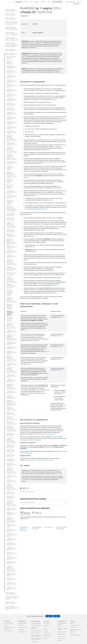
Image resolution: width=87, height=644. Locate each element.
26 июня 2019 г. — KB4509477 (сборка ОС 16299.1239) (12, 247)
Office (31, 2)
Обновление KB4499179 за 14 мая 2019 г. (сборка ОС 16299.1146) (11, 286)
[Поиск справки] (78, 2)
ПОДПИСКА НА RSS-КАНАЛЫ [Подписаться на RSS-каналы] (28, 492)
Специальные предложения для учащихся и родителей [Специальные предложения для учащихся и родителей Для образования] (37, 639)
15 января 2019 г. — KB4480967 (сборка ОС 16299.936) (12, 348)
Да (49, 616)
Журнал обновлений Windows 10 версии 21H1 (11, 18)
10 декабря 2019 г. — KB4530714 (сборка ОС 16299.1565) (12, 144)
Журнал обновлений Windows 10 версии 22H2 (11, 10)
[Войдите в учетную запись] (81, 2)
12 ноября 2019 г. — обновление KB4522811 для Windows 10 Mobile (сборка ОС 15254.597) (12, 157)
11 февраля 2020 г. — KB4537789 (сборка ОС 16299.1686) (12, 123)
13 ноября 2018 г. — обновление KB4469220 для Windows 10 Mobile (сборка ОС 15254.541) (12, 387)
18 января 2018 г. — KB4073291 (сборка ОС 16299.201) (12, 549)
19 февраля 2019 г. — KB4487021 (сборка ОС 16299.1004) (12, 332)
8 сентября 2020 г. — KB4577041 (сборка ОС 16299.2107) (12, 72)
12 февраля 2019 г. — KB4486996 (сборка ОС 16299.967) (12, 343)
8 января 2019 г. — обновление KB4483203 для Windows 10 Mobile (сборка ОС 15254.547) (12, 358)
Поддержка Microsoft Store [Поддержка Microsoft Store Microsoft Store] (23, 628)
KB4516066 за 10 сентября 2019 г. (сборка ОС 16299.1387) (10, 202)
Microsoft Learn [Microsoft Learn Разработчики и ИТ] (60, 626)
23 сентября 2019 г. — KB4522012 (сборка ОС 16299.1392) (12, 197)
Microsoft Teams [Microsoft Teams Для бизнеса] (46, 638)
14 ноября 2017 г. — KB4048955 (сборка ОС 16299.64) (12, 579)
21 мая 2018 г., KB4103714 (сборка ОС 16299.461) (12, 481)
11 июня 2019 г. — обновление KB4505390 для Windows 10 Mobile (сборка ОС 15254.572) (12, 262)
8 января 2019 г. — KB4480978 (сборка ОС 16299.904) (12, 353)
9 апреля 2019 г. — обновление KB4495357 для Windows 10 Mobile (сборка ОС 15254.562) (12, 300)
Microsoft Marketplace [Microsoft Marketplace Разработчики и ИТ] (61, 634)
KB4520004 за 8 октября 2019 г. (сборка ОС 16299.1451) (10, 181)
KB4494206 (47, 150)
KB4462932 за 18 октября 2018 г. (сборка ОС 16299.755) (12, 397)
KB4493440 (60, 336)
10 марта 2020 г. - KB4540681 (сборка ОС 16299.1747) (12, 114)
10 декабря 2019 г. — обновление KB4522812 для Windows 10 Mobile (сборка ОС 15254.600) (12, 150)
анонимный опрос (26, 480)
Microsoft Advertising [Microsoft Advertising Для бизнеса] (47, 634)
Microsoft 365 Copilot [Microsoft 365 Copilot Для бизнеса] (47, 636)
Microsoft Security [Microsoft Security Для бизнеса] (46, 625)
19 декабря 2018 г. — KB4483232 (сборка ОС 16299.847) (12, 364)
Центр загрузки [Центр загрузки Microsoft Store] (21, 625)
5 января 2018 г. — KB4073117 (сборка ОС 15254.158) (12, 554)
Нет (56, 616)
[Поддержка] (19, 2)
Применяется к (25, 16)
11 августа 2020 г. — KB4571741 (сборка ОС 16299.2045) (12, 77)
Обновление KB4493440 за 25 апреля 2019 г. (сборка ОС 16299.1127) (10, 293)
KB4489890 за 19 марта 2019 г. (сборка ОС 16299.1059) (10, 313)
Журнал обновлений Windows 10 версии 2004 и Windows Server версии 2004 (12, 28)
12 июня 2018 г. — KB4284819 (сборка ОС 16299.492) (12, 477)
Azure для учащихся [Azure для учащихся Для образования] (35, 642)
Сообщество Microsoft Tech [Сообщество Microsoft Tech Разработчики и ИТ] (62, 632)
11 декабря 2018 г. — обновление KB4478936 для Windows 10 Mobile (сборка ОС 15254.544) (12, 370)
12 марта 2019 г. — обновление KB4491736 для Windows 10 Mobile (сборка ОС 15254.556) (12, 326)
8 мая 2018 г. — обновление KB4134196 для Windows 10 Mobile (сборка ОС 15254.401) (12, 487)
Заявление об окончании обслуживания (10, 63)
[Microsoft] (9, 2)
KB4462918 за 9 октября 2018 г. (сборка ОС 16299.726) (12, 409)
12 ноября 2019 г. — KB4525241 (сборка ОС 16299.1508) (12, 163)
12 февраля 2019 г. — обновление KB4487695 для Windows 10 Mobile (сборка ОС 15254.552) (12, 337)
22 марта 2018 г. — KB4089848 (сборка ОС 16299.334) (12, 514)
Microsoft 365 (26, 2)
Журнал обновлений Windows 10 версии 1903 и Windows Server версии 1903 (12, 39)
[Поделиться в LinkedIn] (23, 488)
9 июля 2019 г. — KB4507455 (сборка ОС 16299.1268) (11, 235)
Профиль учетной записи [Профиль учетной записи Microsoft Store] (22, 623)
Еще (49, 2)
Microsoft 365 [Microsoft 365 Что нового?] (7, 625)
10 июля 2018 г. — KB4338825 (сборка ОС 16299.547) (11, 460)
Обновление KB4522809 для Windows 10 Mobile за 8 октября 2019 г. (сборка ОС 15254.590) (12, 175)
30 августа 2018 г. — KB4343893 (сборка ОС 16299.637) (11, 434)
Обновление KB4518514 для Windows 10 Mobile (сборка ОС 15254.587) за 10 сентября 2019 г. (12, 209)
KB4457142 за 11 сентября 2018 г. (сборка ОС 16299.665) (12, 423)
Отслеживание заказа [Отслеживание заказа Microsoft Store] (22, 632)
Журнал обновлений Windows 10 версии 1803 (11, 50)
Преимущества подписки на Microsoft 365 (24, 529)
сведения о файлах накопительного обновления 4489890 (39, 460)
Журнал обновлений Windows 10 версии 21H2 (11, 14)
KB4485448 (56, 437)
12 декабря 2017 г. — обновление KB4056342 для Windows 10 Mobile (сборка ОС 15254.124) (12, 569)
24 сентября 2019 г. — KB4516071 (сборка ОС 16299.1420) (12, 192)
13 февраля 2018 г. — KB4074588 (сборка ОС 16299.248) (12, 540)
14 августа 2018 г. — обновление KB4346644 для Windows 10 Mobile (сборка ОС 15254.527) (12, 440)
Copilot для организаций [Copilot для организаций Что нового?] (9, 623)
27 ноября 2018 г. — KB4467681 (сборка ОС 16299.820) (12, 381)
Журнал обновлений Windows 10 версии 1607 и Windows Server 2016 (12, 598)
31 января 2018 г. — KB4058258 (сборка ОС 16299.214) (12, 544)
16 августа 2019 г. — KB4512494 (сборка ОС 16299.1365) (11, 214)
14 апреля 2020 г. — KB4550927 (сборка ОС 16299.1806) (12, 100)
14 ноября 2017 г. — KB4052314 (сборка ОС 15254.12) (12, 584)
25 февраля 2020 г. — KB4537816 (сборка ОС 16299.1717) (12, 118)
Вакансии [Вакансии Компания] (72, 623)
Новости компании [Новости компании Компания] (74, 628)
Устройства (43, 2)
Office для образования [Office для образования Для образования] (35, 633)
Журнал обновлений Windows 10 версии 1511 (11, 603)
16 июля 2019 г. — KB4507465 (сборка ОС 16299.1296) (11, 231)
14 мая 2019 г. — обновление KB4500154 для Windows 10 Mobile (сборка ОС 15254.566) (12, 280)
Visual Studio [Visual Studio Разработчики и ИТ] (60, 641)
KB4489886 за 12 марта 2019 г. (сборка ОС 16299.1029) (10, 319)
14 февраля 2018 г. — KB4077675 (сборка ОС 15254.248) (12, 535)
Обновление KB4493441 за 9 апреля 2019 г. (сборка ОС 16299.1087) (10, 307)
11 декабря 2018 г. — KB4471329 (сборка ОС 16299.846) (12, 376)
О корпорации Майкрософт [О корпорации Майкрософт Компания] (75, 625)
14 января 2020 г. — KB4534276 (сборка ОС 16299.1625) (12, 132)
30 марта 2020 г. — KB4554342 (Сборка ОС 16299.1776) (11, 104)
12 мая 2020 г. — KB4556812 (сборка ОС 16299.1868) (12, 95)
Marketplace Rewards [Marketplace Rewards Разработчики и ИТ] (61, 638)
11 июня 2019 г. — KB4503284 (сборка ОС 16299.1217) (12, 256)
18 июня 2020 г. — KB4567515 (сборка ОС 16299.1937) (12, 86)
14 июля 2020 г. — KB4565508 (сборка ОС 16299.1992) (12, 81)
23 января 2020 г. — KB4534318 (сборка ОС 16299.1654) (12, 128)
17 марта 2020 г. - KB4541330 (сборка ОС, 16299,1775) (11, 109)
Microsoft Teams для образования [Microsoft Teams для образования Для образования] (35, 628)
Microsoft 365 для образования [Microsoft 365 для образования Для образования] (37, 631)
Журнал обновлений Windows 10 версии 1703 (11, 593)
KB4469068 (54, 99)
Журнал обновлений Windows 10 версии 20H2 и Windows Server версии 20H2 (12, 23)
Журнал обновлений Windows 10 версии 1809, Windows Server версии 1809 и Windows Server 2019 (12, 45)
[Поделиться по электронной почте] (27, 488)
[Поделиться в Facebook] (21, 488)
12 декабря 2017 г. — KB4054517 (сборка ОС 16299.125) (12, 563)
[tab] (26, 513)
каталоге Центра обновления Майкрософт (31, 440)
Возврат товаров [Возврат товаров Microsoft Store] (21, 630)
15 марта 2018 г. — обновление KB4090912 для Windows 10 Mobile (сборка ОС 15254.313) (12, 520)
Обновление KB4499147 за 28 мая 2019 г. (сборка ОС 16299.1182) (11, 269)
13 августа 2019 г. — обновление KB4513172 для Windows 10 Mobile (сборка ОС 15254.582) (12, 225)
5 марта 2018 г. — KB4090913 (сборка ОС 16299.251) (12, 530)
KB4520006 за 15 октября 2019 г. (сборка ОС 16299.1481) (11, 168)
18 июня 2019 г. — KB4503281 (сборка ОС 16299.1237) (12, 252)
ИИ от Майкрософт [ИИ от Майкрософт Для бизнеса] (47, 623)
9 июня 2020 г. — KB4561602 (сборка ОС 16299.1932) (12, 90)
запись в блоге (58, 474)
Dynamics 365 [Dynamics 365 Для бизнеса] (46, 630)
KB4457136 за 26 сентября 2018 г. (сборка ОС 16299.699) (12, 413)
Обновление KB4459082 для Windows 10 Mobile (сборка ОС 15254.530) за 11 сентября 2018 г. (12, 429)
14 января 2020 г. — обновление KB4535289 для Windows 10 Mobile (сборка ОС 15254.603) (12, 138)
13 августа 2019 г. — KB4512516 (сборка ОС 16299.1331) (11, 219)
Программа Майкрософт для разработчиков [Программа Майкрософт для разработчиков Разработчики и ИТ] (62, 624)
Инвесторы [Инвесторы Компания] (72, 633)
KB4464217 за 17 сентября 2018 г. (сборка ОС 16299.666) (12, 418)
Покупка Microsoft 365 (57, 2)
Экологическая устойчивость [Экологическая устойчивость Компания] (75, 635)
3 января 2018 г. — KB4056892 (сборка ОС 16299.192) (12, 558)
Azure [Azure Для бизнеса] (44, 628)
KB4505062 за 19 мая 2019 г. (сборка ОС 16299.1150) (11, 274)
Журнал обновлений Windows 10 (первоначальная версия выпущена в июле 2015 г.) (12, 608)
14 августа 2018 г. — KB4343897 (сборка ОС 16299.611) (11, 446)
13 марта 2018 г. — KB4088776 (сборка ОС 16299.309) (12, 526)
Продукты (36, 2)
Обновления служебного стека (48, 434)
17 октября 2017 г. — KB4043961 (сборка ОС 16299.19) (12, 589)
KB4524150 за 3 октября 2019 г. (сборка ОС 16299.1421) (10, 187)
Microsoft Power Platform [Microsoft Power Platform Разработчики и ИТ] (62, 636)
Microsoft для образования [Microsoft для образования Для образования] (36, 623)
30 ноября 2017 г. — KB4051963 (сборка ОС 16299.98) (12, 575)
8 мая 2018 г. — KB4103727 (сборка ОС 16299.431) (11, 493)
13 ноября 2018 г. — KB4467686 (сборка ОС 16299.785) (12, 392)
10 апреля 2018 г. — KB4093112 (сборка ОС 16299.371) (12, 509)
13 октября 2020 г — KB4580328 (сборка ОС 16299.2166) (12, 67)
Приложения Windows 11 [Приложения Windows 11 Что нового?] (9, 631)
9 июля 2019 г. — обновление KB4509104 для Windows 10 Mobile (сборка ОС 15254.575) (12, 241)
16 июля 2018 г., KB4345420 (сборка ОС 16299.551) (11, 455)
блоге (35, 48)
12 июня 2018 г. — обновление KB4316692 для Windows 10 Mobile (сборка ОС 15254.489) (12, 471)
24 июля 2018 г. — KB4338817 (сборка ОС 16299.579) (11, 451)
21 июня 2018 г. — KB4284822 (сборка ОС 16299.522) (12, 465)
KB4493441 (60, 317)
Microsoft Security (49, 527)
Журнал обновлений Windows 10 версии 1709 (11, 54)
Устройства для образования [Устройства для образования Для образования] (36, 625)
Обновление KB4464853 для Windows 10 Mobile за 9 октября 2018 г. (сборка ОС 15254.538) (12, 403)
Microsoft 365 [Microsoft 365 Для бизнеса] (46, 632)
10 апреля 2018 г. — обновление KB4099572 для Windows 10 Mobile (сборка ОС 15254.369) (12, 503)
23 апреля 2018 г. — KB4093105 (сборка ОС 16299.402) (11, 498)
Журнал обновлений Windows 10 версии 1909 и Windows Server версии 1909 (12, 34)
